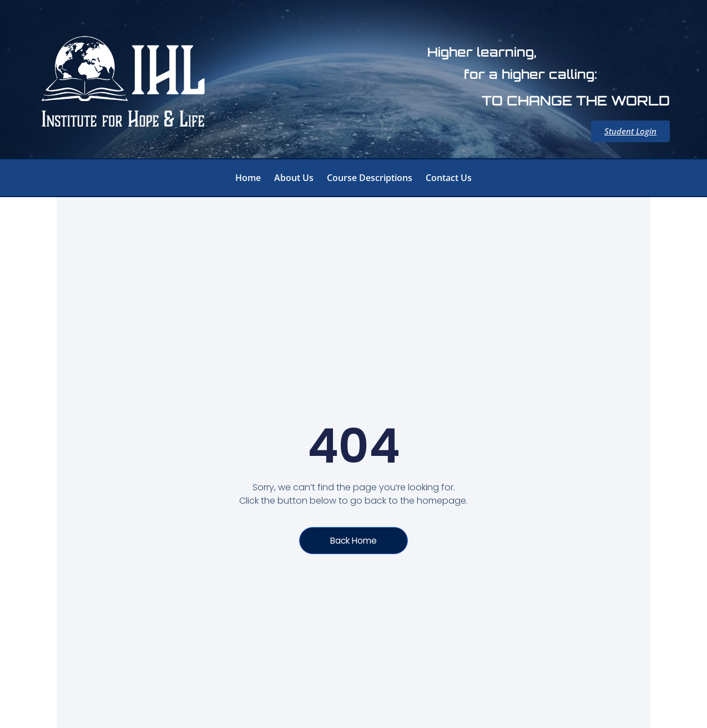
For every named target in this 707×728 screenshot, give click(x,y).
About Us (294, 178)
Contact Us (449, 178)
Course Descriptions (370, 178)
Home (248, 178)
